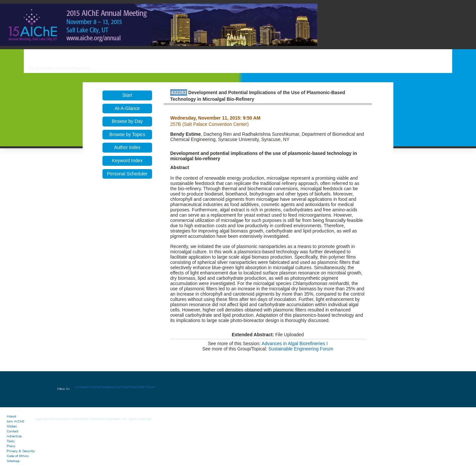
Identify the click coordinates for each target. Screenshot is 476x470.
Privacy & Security (21, 451)
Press (11, 446)
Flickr (132, 387)
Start (127, 95)
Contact (13, 431)
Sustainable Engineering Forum (301, 349)
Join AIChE (15, 421)
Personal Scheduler (127, 174)
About (11, 416)
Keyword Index (127, 161)
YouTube (121, 387)
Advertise (14, 436)
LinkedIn (82, 387)
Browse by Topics (127, 134)
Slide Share (146, 387)
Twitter (95, 387)
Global (12, 426)
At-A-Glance (127, 108)
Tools (11, 441)
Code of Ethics (18, 456)
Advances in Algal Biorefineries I (295, 343)
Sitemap (13, 461)
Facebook (108, 387)
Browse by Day (127, 121)
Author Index (127, 147)
